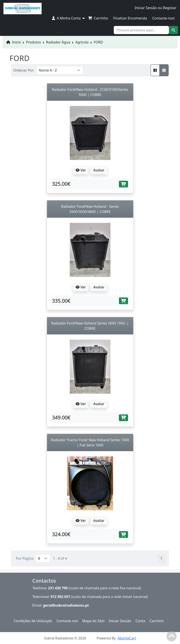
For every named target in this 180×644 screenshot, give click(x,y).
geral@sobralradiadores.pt (66, 605)
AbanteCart (127, 638)
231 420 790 (58, 588)
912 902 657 (60, 597)
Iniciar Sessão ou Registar (156, 8)
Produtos (33, 42)
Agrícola (82, 42)
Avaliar (99, 170)
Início (14, 42)
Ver (81, 170)
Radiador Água (58, 42)
